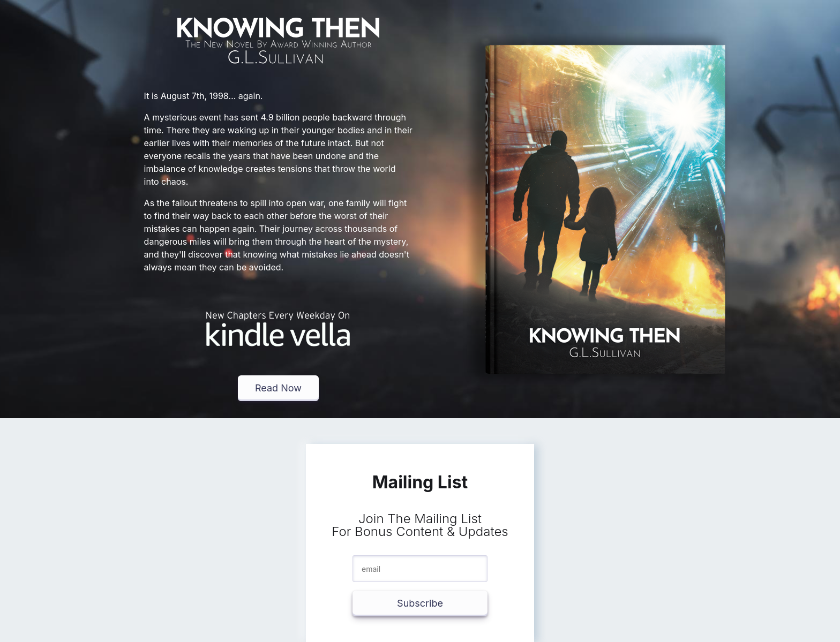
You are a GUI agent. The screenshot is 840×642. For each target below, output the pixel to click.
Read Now (278, 388)
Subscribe (420, 603)
